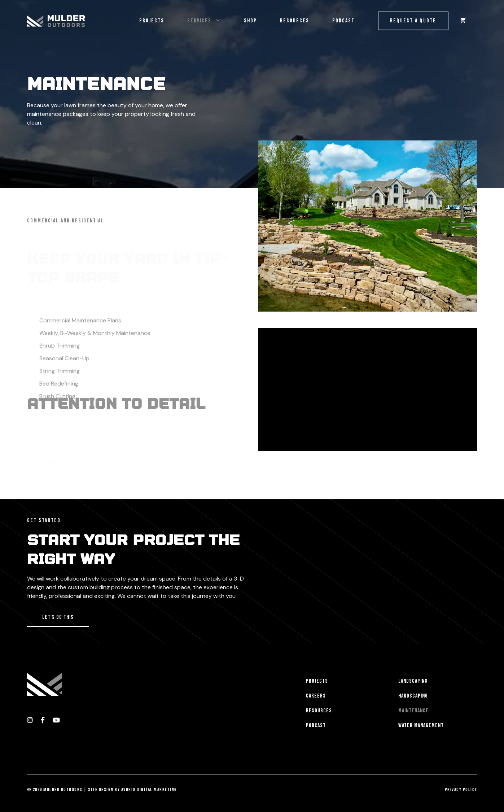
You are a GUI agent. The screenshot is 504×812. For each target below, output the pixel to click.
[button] (58, 618)
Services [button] (210, 21)
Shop (250, 21)
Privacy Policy (461, 790)
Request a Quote (413, 21)
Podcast (343, 21)
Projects (152, 21)
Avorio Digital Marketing (149, 790)
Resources (295, 21)
